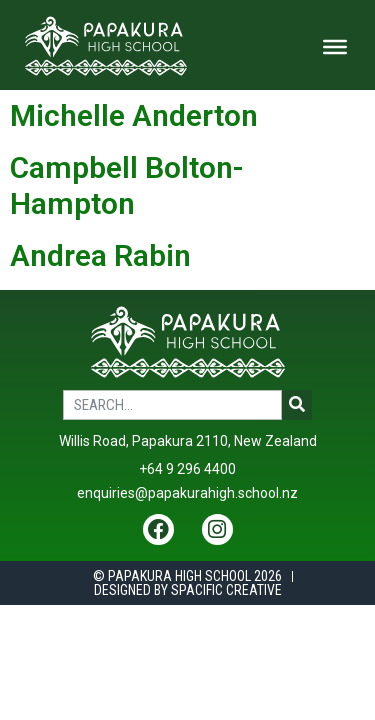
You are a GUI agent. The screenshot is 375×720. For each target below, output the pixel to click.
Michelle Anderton (134, 115)
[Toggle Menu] (335, 47)
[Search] (297, 405)
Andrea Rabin (100, 255)
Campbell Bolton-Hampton (127, 185)
